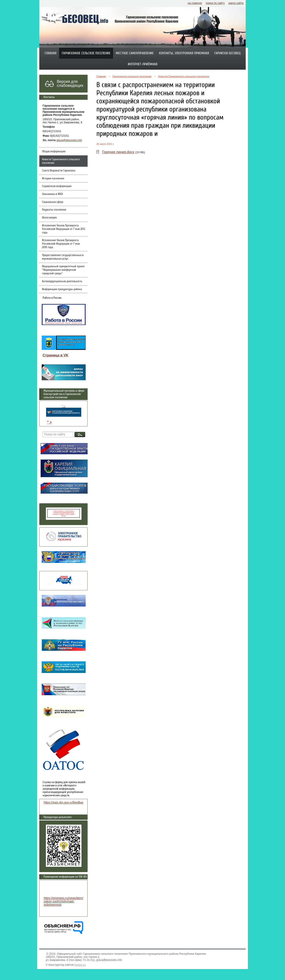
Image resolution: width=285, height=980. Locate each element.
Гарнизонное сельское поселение (86, 53)
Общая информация (54, 151)
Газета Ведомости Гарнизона (59, 171)
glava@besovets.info (69, 140)
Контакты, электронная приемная (184, 53)
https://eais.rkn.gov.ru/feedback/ (65, 803)
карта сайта (236, 3)
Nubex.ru (80, 965)
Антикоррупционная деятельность (62, 281)
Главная (51, 53)
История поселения (53, 178)
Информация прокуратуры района (62, 289)
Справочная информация (57, 186)
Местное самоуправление (135, 53)
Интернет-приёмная (143, 64)
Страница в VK (55, 355)
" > (64, 411)
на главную (195, 3)
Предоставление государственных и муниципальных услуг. (63, 257)
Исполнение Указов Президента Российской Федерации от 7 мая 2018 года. (61, 244)
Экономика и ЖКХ (52, 194)
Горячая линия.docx (118, 152)
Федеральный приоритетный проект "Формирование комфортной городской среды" (63, 270)
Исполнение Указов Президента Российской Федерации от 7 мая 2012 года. (63, 229)
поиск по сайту (215, 3)
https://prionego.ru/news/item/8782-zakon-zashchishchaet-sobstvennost (67, 901)
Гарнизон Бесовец (227, 53)
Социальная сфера (53, 202)
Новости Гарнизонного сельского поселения (61, 161)
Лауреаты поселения (54, 210)
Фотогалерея (49, 218)
